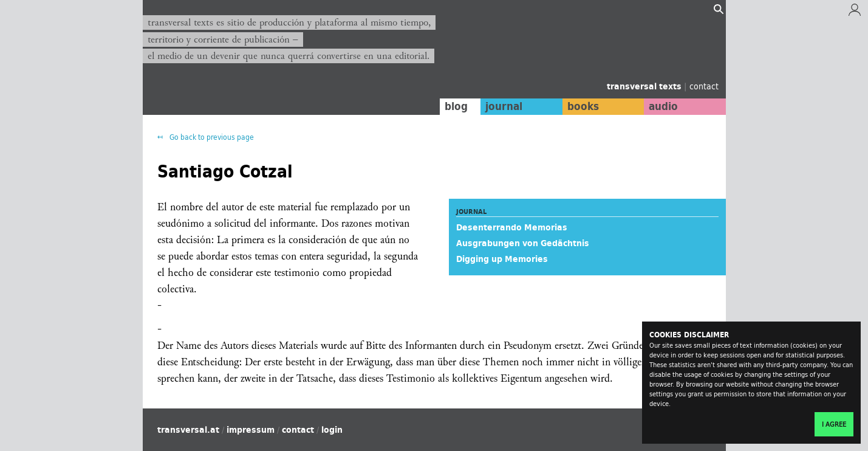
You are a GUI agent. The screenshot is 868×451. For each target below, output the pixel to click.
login (332, 430)
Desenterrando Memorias (512, 227)
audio (663, 106)
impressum (251, 430)
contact (704, 86)
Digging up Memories (502, 259)
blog (456, 106)
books (583, 106)
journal (504, 106)
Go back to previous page (211, 137)
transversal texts (645, 86)
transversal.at (188, 430)
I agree (834, 424)
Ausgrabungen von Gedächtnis (523, 243)
